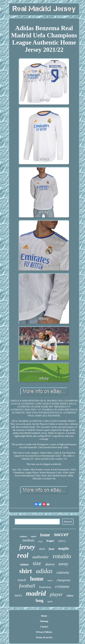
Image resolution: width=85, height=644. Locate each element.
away (63, 564)
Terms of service (44, 637)
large (40, 541)
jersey (27, 547)
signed (33, 536)
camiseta (63, 572)
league (50, 541)
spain (50, 601)
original (23, 536)
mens (50, 580)
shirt (26, 571)
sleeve (50, 564)
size (37, 563)
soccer (61, 534)
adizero (62, 541)
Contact (44, 627)
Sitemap (44, 621)
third (42, 549)
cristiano (62, 586)
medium (28, 540)
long (40, 600)
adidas (44, 571)
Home (44, 616)
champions (64, 580)
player (56, 594)
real (23, 555)
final (51, 549)
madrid (36, 593)
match (22, 580)
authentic (41, 557)
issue (45, 535)
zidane (70, 596)
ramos (24, 564)
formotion (45, 587)
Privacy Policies (44, 632)
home (37, 579)
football (27, 586)
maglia (63, 548)
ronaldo (62, 556)
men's (18, 595)
